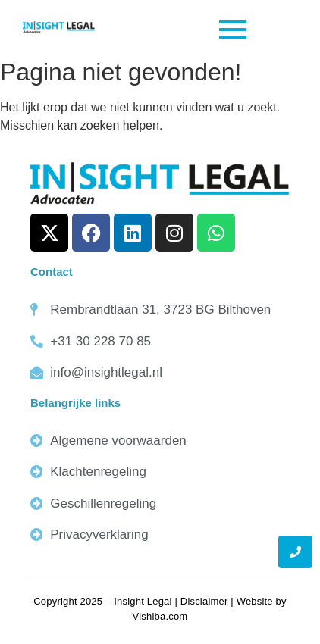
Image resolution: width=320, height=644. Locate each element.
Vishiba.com (160, 616)
